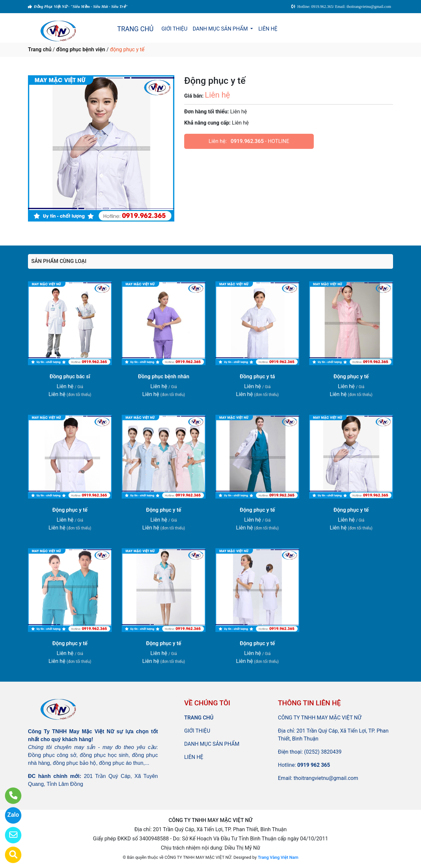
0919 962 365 (314, 765)
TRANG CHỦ (135, 29)
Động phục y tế (351, 376)
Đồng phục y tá (257, 376)
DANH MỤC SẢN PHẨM (221, 29)
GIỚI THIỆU (174, 29)
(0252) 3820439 (323, 752)
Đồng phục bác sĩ (70, 376)
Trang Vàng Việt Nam (278, 857)
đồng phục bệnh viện (81, 49)
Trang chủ (40, 49)
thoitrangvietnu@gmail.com (326, 778)
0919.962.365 (247, 141)
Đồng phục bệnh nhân (164, 376)
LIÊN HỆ (268, 29)
